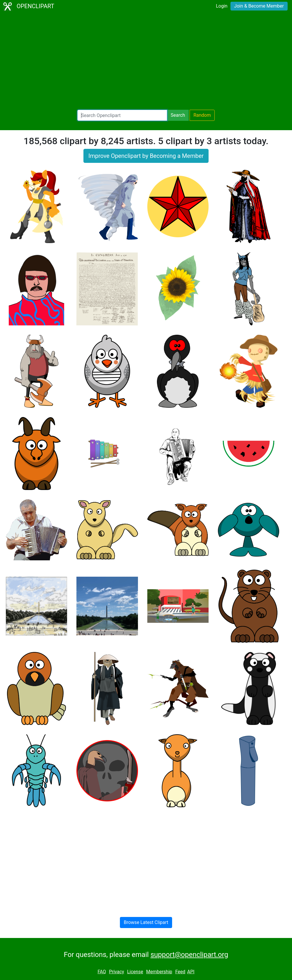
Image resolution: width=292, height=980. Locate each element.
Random (202, 115)
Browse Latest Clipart (146, 922)
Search (178, 115)
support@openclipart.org (189, 955)
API (191, 972)
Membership (159, 972)
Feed (180, 972)
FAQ (102, 972)
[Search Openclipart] (122, 115)
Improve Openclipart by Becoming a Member (146, 156)
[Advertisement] (146, 61)
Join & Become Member (259, 6)
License (135, 972)
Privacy (117, 972)
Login (222, 6)
